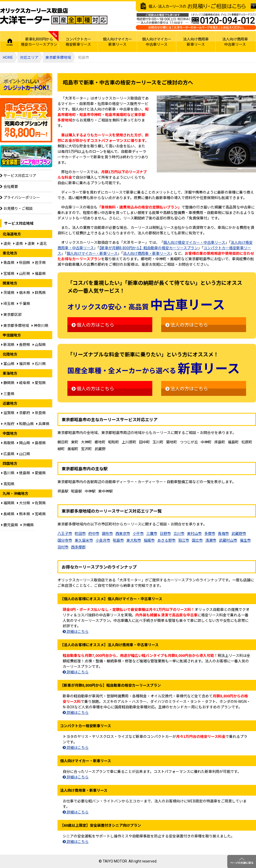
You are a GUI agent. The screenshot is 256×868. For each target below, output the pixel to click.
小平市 (138, 533)
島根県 (39, 443)
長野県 (24, 344)
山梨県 (39, 344)
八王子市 (65, 533)
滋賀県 (8, 413)
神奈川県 (40, 325)
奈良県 (39, 413)
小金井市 (103, 540)
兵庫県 (43, 424)
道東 (30, 243)
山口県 (24, 454)
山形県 (24, 273)
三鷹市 (152, 533)
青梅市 (223, 533)
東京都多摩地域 (58, 57)
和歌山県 (25, 424)
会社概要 (9, 186)
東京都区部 (11, 314)
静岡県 (8, 383)
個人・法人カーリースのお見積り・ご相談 (196, 7)
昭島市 (118, 540)
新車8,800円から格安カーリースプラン (39, 42)
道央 (6, 243)
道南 (18, 243)
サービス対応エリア (18, 175)
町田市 (80, 533)
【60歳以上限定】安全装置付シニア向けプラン (26, 156)
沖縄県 (27, 525)
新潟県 (8, 344)
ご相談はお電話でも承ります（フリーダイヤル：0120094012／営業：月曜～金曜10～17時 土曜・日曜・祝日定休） (196, 21)
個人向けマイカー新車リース (118, 42)
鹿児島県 (10, 525)
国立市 (197, 540)
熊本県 (24, 514)
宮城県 (8, 273)
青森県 (8, 262)
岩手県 (39, 262)
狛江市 (184, 540)
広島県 (8, 454)
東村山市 (194, 533)
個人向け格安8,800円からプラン (26, 120)
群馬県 (39, 292)
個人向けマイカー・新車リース (92, 253)
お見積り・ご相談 (16, 208)
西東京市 (123, 533)
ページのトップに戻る (242, 861)
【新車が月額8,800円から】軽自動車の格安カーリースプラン (149, 248)
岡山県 (24, 443)
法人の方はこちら (187, 325)
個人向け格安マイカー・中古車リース (194, 242)
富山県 (8, 363)
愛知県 (39, 383)
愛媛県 (39, 473)
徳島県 (24, 473)
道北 (42, 243)
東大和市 (134, 540)
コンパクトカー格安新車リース (78, 42)
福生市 (245, 540)
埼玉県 (8, 303)
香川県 (8, 473)
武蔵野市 (239, 533)
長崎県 (8, 514)
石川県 (39, 363)
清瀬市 (211, 540)
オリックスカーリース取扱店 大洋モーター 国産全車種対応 (54, 16)
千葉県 (24, 303)
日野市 (165, 533)
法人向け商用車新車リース (196, 42)
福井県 (24, 363)
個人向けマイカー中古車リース (157, 42)
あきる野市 (166, 540)
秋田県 (24, 262)
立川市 (179, 533)
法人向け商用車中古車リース (235, 42)
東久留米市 (84, 540)
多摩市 (210, 533)
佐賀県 (39, 503)
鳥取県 (8, 443)
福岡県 (8, 503)
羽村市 (63, 547)
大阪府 (8, 424)
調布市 (107, 533)
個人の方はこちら (93, 325)
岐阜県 (24, 383)
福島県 (39, 273)
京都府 (24, 413)
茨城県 (8, 292)
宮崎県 (39, 514)
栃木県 (24, 292)
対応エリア (29, 57)
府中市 (94, 533)
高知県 (8, 484)
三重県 (8, 394)
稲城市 (149, 540)
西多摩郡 (78, 547)
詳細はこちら (76, 631)
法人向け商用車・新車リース (147, 253)
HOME (10, 42)
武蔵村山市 (228, 540)
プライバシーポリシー (20, 197)
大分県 (24, 503)
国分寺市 (65, 540)
